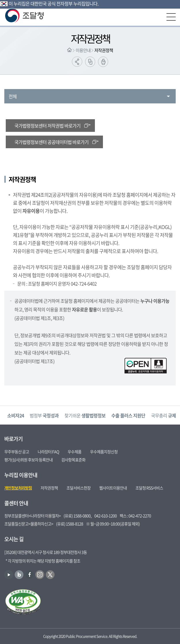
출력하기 (103, 62)
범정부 (44, 415)
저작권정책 (104, 50)
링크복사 (90, 62)
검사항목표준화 (73, 460)
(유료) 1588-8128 (70, 524)
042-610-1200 (106, 516)
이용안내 (83, 50)
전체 (13, 96)
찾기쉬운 (85, 415)
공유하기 (77, 62)
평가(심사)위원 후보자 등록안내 (28, 460)
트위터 (50, 575)
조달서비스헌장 (78, 488)
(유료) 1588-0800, (77, 516)
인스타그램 (40, 575)
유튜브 (9, 575)
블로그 (19, 575)
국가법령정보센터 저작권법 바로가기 (47, 126)
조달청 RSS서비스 (149, 488)
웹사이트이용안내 (113, 488)
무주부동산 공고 (17, 452)
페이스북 (29, 575)
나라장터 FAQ (48, 452)
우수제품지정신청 (104, 452)
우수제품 (74, 452)
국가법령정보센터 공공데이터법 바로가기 (51, 142)
